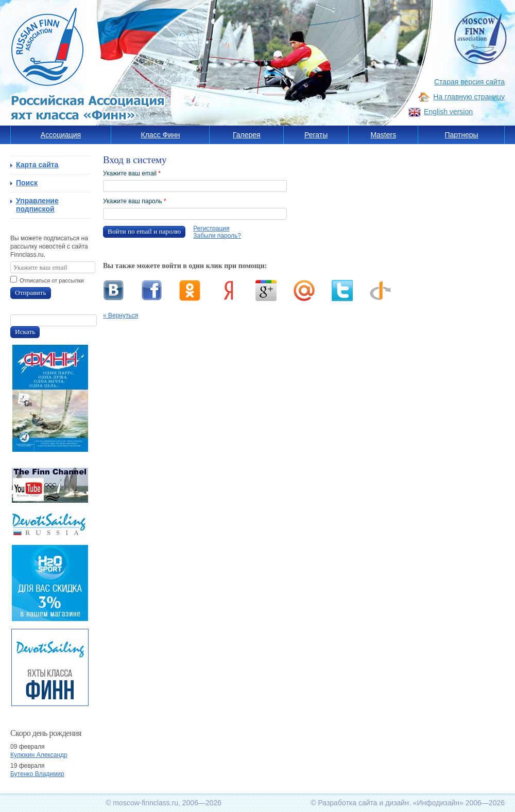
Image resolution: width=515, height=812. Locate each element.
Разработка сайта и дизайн (363, 803)
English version (448, 112)
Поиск (27, 183)
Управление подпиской (37, 205)
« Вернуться (121, 315)
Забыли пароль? (217, 236)
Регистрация (211, 228)
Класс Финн (161, 135)
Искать (25, 332)
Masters (383, 135)
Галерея (247, 135)
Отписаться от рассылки (52, 280)
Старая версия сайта (469, 82)
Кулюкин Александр (39, 755)
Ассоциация (61, 135)
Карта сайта (37, 165)
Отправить (31, 293)
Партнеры (461, 135)
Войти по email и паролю (144, 231)
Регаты (316, 135)
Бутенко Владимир (37, 774)
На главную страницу (469, 97)
